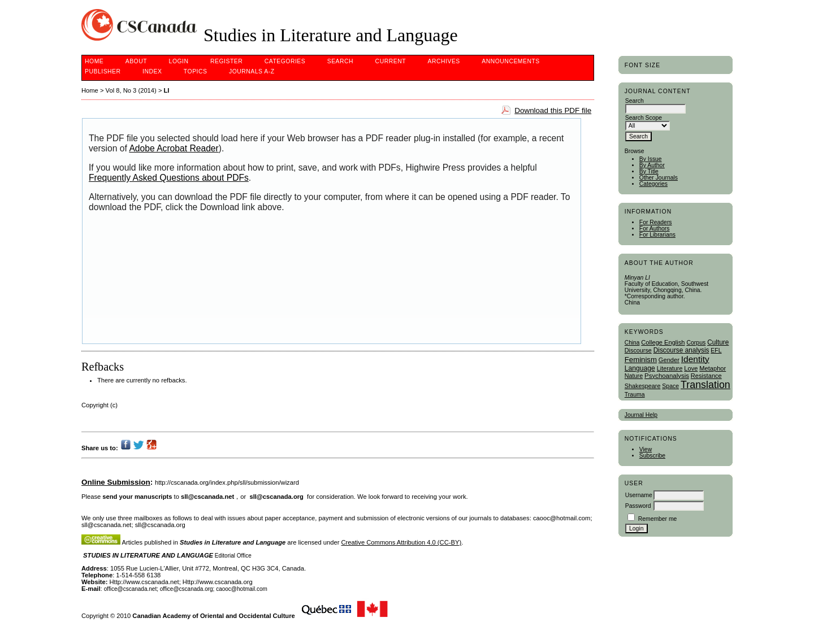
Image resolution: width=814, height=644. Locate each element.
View (646, 449)
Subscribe (652, 456)
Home (94, 61)
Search (340, 61)
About (136, 61)
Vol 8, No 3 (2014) (131, 90)
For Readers (656, 222)
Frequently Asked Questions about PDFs (169, 178)
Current (391, 61)
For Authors (655, 229)
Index (152, 71)
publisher (103, 71)
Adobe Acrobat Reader (174, 148)
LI (167, 90)
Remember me (658, 519)
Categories (653, 184)
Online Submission (116, 482)
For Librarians (657, 235)
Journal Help (641, 415)
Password (638, 506)
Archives (444, 61)
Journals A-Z (252, 71)
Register (226, 61)
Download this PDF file (553, 110)
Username (639, 495)
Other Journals (659, 178)
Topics (196, 71)
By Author (652, 165)
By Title (649, 171)
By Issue (651, 159)
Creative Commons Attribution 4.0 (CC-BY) (402, 542)
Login (179, 61)
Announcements (511, 61)
